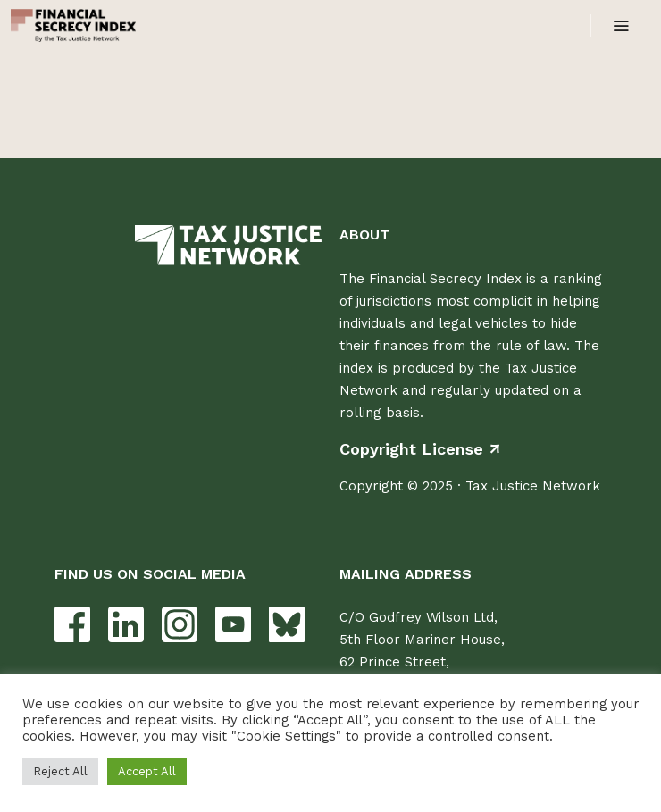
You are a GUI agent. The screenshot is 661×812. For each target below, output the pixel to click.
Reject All (60, 771)
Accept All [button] (147, 771)
